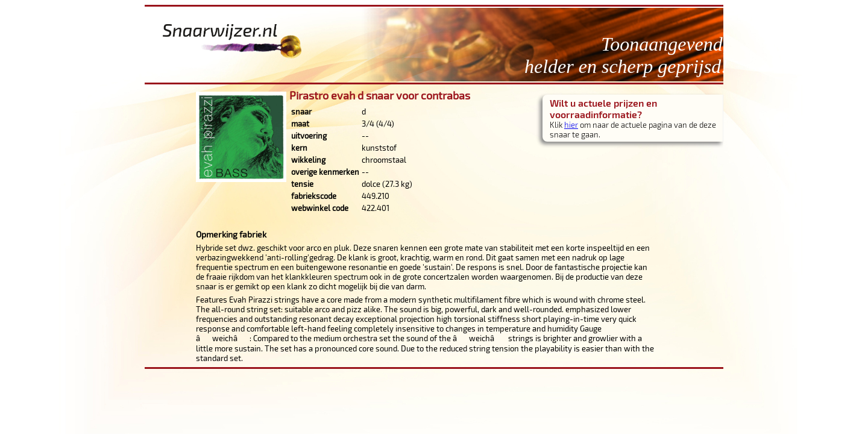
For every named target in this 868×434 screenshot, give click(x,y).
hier (571, 125)
